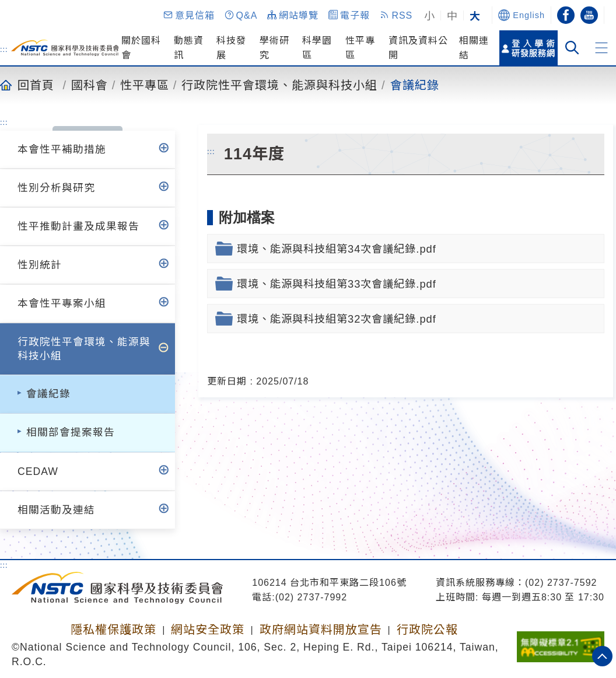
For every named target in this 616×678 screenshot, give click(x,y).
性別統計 (40, 265)
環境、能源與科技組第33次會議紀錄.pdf (337, 284)
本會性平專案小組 (62, 303)
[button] (188, 15)
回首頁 (36, 85)
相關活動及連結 (56, 510)
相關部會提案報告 (71, 432)
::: (4, 49)
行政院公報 (427, 630)
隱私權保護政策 (113, 630)
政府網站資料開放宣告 (321, 630)
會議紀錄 (415, 85)
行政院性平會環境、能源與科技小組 (279, 85)
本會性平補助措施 (62, 149)
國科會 (90, 85)
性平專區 (145, 85)
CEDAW (38, 471)
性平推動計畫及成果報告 (78, 226)
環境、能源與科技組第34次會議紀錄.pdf (337, 249)
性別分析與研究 (56, 188)
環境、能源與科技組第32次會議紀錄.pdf (337, 319)
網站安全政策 (208, 630)
